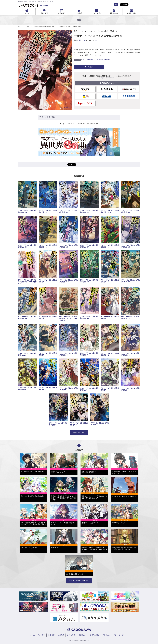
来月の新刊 (62, 13)
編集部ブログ (114, 13)
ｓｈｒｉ (98, 40)
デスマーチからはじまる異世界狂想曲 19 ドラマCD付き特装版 (69, 318)
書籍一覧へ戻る (79, 432)
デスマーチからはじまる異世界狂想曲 (44, 27)
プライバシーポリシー (120, 635)
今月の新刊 (44, 13)
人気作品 (79, 13)
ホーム (27, 13)
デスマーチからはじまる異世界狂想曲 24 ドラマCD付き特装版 (27, 282)
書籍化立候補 (131, 13)
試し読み (89, 67)
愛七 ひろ (82, 40)
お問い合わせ (106, 635)
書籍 (28, 27)
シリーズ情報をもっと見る (79, 581)
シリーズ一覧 (96, 13)
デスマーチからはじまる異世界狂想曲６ (70, 27)
